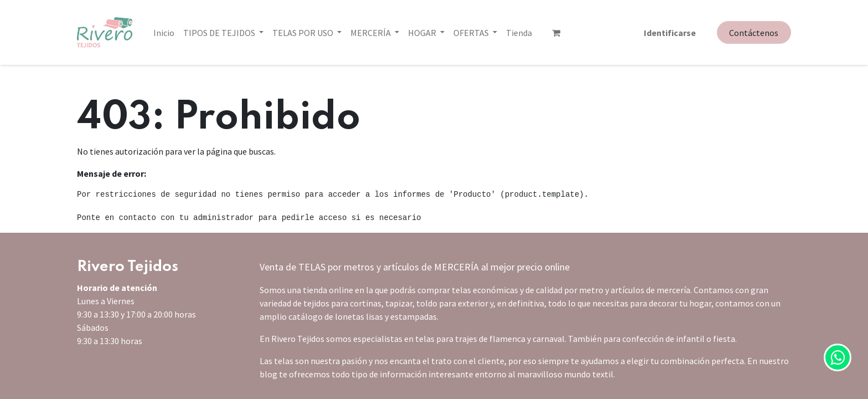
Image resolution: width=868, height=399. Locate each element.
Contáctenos (754, 33)
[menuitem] (164, 33)
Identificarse (670, 33)
